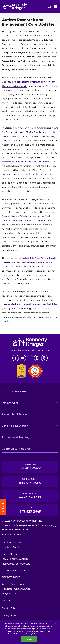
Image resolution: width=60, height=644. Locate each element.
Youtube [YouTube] (23, 358)
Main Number (30, 496)
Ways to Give (10, 594)
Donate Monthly (14, 571)
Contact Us (8, 601)
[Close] (56, 624)
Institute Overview (14, 391)
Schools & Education (15, 426)
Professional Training (16, 437)
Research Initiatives (15, 414)
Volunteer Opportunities (16, 589)
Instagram (37, 358)
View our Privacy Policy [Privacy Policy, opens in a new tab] (28, 634)
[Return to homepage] (15, 7)
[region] (30, 632)
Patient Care (10, 403)
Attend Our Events (13, 584)
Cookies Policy (9, 608)
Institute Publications (15, 547)
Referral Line (30, 467)
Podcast (44, 358)
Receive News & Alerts (15, 559)
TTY (30, 510)
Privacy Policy (9, 616)
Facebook (16, 358)
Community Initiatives (16, 449)
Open (56, 7)
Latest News (9, 554)
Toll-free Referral (30, 481)
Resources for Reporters (16, 564)
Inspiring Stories (12, 542)
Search (49, 7)
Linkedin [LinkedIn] (30, 358)
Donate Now (11, 577)
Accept (29, 639)
